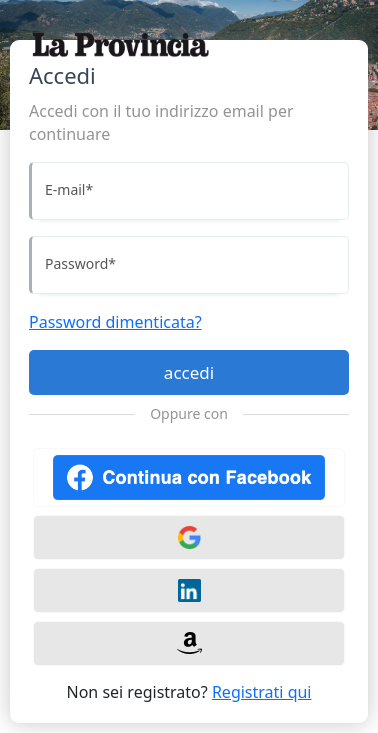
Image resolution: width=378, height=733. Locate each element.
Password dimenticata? (115, 322)
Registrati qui (262, 692)
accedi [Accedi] (189, 372)
